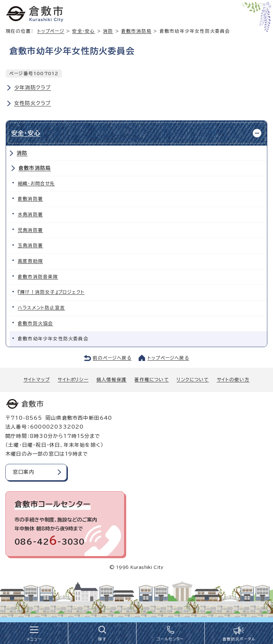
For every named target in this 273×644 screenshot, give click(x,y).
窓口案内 (24, 472)
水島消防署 (30, 214)
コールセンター (170, 639)
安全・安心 (84, 31)
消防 (108, 31)
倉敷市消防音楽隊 (38, 277)
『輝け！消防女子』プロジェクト (51, 292)
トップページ (51, 31)
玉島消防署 (30, 245)
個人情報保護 (111, 380)
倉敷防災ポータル (239, 639)
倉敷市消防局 (136, 31)
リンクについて (193, 380)
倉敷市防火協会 (35, 323)
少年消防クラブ (33, 88)
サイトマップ (37, 380)
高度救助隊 (30, 261)
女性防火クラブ (33, 103)
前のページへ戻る (112, 358)
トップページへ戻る (168, 358)
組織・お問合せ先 (36, 184)
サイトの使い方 (233, 380)
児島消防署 (30, 230)
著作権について (151, 380)
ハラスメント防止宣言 (41, 308)
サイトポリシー (73, 380)
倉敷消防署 (30, 199)
